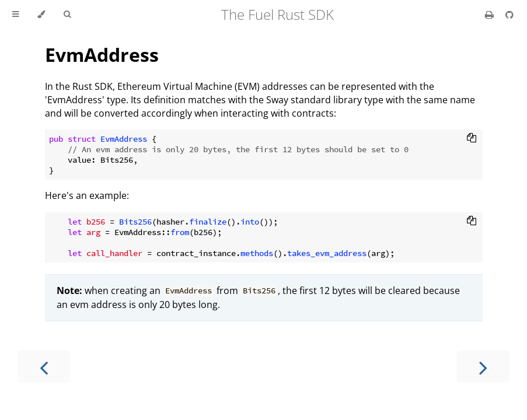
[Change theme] (41, 15)
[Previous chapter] (44, 367)
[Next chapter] (483, 367)
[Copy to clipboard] (472, 139)
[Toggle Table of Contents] (15, 15)
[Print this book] (491, 15)
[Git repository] (509, 15)
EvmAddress (102, 55)
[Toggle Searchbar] (67, 15)
